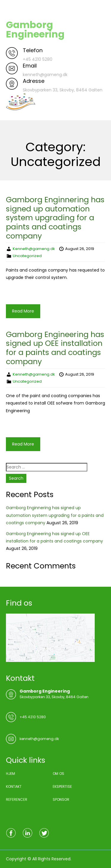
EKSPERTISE (62, 786)
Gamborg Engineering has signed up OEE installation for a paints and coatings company (55, 348)
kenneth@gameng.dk (39, 739)
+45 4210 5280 (33, 717)
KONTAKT (14, 786)
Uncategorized (27, 256)
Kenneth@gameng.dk (34, 249)
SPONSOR (61, 799)
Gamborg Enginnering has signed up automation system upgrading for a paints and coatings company (55, 218)
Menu (12, 10)
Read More (23, 311)
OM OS (58, 774)
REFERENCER (17, 799)
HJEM (11, 774)
